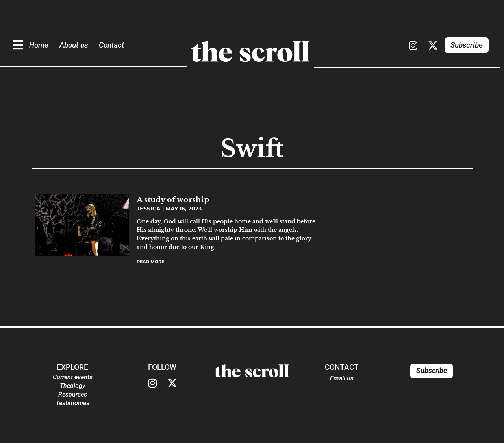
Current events (73, 377)
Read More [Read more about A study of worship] (150, 262)
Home (39, 45)
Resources (73, 394)
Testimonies (73, 403)
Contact (111, 45)
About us (74, 45)
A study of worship (173, 199)
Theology (73, 386)
